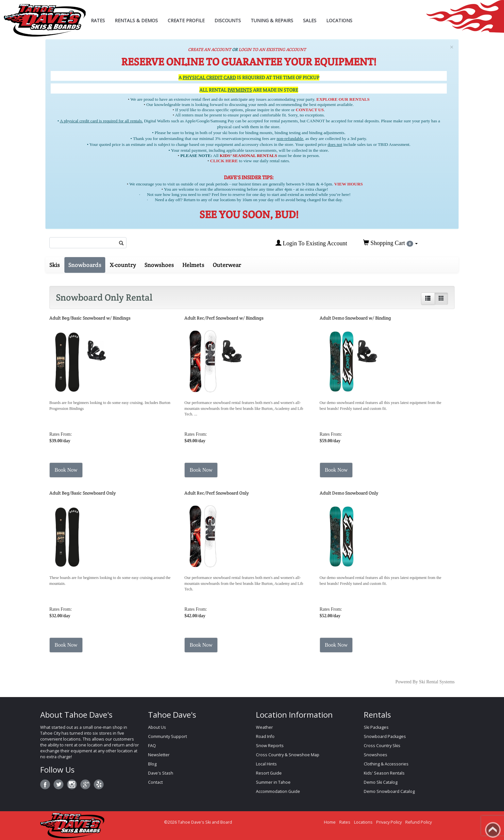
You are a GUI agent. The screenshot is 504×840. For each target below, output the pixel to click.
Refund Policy (419, 822)
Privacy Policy (389, 822)
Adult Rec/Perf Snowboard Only (217, 493)
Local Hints (266, 764)
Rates (98, 20)
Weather (264, 727)
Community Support (168, 736)
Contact (155, 782)
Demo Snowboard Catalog (389, 791)
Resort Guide (269, 773)
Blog (152, 764)
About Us (157, 727)
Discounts (228, 20)
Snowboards (85, 265)
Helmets (193, 265)
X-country (123, 265)
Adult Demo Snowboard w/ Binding (355, 318)
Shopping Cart (390, 243)
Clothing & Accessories (386, 764)
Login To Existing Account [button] (311, 243)
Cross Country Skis (382, 746)
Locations (339, 20)
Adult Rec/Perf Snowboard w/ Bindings (224, 318)
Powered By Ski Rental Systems (425, 682)
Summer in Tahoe (273, 782)
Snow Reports (270, 746)
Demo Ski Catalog (381, 782)
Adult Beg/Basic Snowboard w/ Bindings (90, 318)
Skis (55, 265)
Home (330, 822)
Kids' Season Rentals (384, 773)
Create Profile (186, 20)
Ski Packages (376, 727)
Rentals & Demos (136, 20)
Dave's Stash (161, 773)
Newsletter (159, 755)
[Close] (452, 47)
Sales (310, 20)
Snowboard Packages (385, 736)
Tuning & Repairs (272, 20)
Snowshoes (159, 265)
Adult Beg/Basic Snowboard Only (83, 493)
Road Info (265, 736)
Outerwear (227, 265)
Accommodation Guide (278, 791)
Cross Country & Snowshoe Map (288, 755)
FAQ (152, 746)
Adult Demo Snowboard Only (349, 493)
